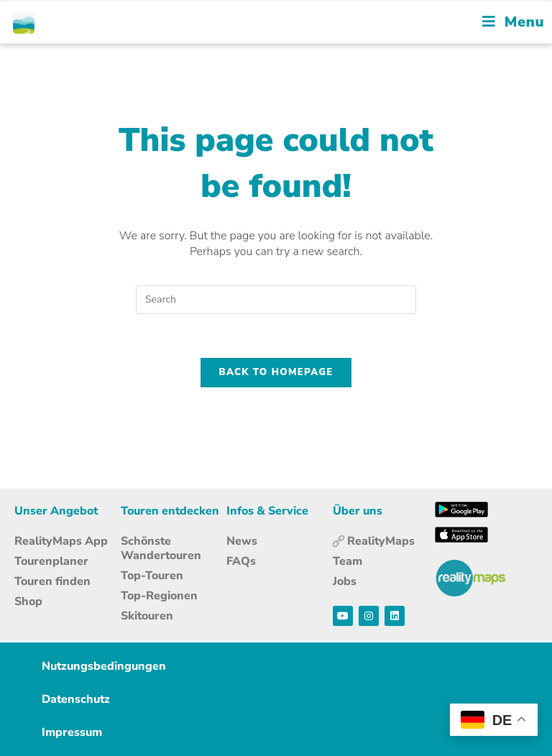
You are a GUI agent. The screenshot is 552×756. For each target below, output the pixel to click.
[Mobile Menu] (513, 22)
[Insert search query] (276, 300)
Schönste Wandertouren (161, 548)
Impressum (72, 732)
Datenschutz (76, 699)
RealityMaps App (61, 541)
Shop (28, 601)
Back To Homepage (276, 372)
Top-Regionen (159, 596)
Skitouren (147, 616)
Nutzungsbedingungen (104, 666)
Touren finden (52, 581)
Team (348, 561)
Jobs (345, 581)
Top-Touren (152, 576)
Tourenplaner (51, 561)
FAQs (241, 561)
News (242, 541)
